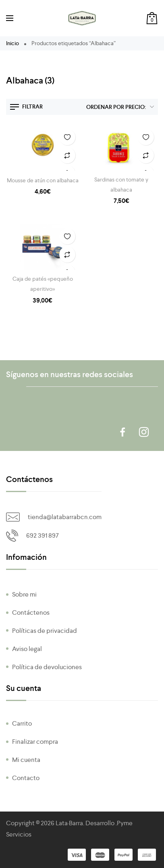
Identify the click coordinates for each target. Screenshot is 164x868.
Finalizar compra (35, 742)
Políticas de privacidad (45, 631)
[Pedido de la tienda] (118, 107)
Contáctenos (31, 612)
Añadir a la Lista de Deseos (67, 137)
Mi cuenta (26, 760)
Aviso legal (27, 649)
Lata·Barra (69, 823)
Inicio (12, 43)
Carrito (22, 723)
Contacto (26, 778)
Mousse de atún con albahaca (43, 180)
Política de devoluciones (47, 667)
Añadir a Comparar (67, 155)
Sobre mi (24, 594)
